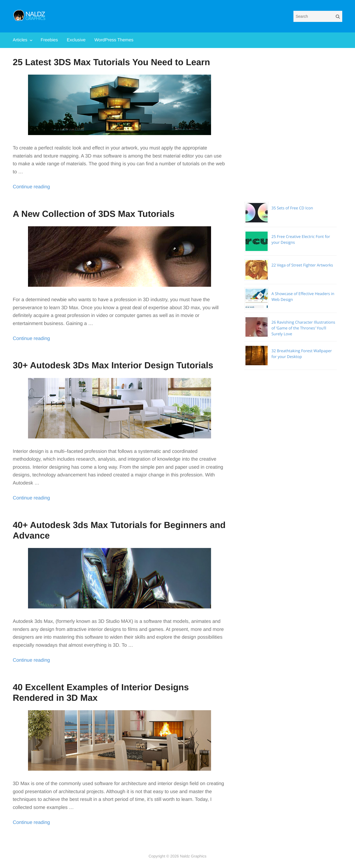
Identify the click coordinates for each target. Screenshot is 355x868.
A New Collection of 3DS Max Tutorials (94, 214)
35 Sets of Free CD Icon (292, 208)
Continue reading (31, 187)
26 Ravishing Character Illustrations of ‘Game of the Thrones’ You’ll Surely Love (303, 328)
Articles (20, 40)
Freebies (49, 40)
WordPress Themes (114, 40)
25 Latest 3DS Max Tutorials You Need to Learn (111, 62)
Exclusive (76, 40)
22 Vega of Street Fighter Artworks (302, 265)
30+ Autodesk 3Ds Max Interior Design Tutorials (113, 365)
